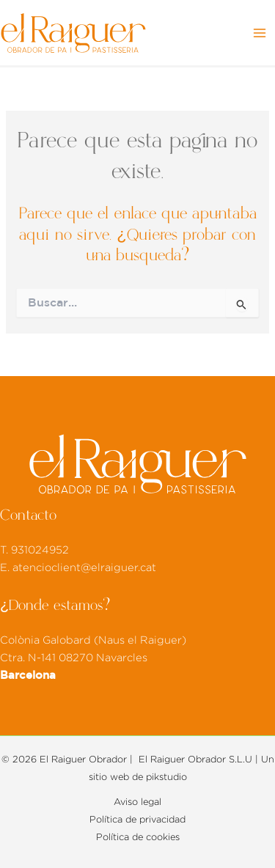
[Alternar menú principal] (260, 33)
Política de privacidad (137, 820)
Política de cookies (138, 837)
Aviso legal (137, 802)
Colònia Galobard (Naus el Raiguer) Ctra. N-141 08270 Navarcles (93, 658)
